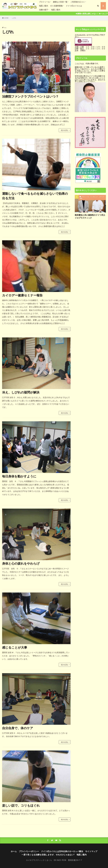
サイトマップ (91, 851)
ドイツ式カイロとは (74, 6)
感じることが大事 (15, 647)
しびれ (14, 18)
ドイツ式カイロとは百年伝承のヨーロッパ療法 (62, 851)
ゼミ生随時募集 (56, 6)
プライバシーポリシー (29, 851)
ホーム (14, 851)
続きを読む (65, 130)
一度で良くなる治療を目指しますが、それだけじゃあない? (48, 855)
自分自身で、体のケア (18, 728)
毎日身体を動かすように (19, 476)
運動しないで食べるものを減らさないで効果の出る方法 (35, 196)
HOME (6, 18)
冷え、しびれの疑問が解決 (21, 392)
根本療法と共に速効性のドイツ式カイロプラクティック (90, 216)
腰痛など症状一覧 (60, 2)
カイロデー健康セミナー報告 (22, 295)
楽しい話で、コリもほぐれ (21, 805)
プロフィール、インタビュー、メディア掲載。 (92, 198)
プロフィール (44, 2)
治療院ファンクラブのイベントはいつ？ (30, 96)
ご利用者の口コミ (78, 2)
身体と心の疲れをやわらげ (21, 563)
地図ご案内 (44, 6)
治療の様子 (44, 10)
